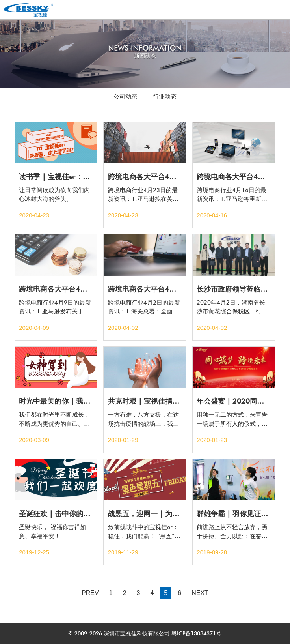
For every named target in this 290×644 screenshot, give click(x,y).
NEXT (200, 593)
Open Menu (276, 10)
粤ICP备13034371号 (196, 633)
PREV (90, 593)
